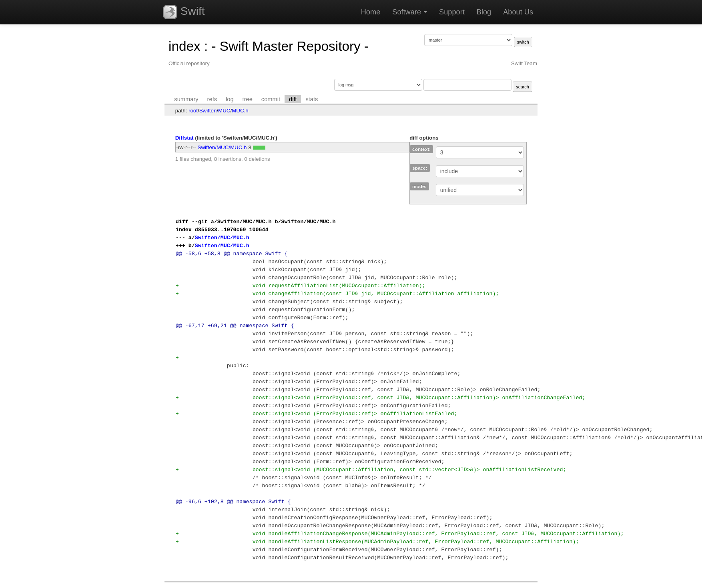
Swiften (208, 111)
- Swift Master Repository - (290, 46)
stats (312, 99)
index (185, 46)
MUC (224, 111)
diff (293, 99)
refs (212, 99)
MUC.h (240, 111)
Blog (484, 12)
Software (410, 12)
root (193, 111)
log (230, 99)
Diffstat (185, 138)
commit (271, 99)
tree (248, 99)
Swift (184, 12)
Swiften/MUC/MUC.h (222, 147)
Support (452, 12)
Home (371, 12)
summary (186, 99)
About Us (518, 12)
